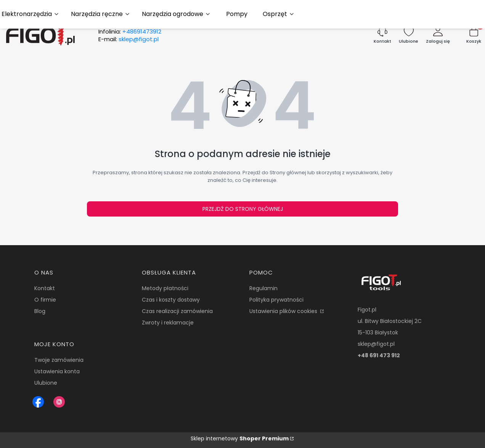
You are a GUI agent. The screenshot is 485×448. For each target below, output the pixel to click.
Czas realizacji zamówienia (177, 311)
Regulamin (263, 288)
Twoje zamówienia (59, 360)
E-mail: (128, 39)
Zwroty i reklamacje (168, 323)
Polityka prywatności (276, 300)
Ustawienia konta (57, 371)
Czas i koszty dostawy (171, 300)
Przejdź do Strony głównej (243, 209)
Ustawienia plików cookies (284, 311)
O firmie (45, 300)
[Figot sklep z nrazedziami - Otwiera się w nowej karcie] (38, 402)
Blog (40, 311)
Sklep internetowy (240, 438)
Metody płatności (165, 288)
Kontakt (45, 288)
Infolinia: (130, 32)
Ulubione (46, 383)
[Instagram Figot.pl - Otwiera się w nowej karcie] (59, 402)
